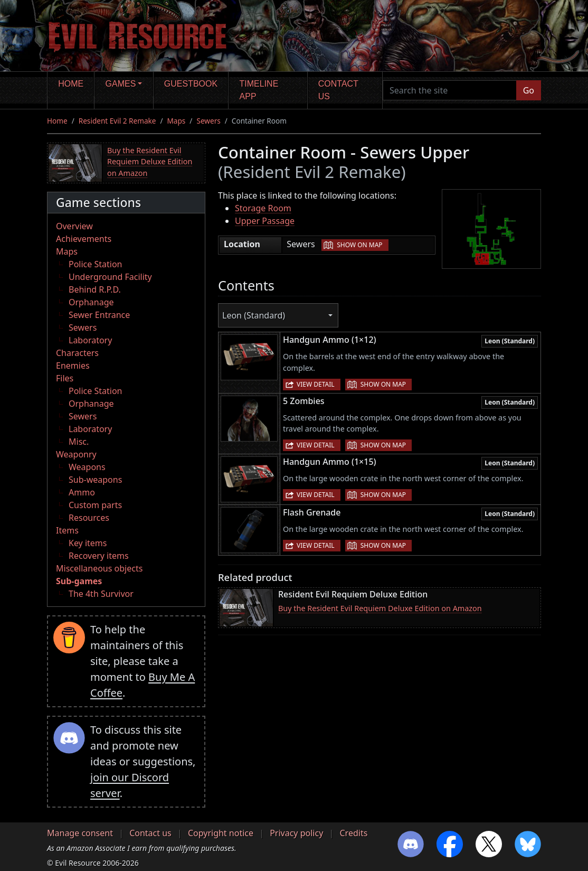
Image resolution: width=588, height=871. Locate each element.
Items (67, 530)
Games (121, 84)
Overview (74, 226)
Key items (88, 543)
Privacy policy (296, 833)
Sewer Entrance (99, 315)
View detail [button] (316, 384)
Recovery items (99, 556)
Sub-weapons (95, 480)
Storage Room (263, 208)
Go (529, 90)
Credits (353, 833)
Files (65, 378)
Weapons (87, 467)
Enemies (73, 366)
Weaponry (76, 454)
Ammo (82, 492)
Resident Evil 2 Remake (117, 121)
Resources (89, 518)
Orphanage (91, 302)
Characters (77, 353)
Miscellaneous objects (99, 568)
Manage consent (80, 833)
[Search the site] (450, 90)
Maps (177, 121)
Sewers (208, 121)
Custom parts (95, 505)
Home (71, 84)
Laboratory (90, 340)
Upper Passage (265, 221)
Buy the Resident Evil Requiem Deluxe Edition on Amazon (150, 162)
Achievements (84, 239)
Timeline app (259, 90)
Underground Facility (110, 277)
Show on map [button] (359, 245)
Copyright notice (221, 833)
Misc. (79, 442)
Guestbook (191, 84)
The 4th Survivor (101, 594)
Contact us (338, 90)
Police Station (96, 264)
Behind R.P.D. (95, 289)
